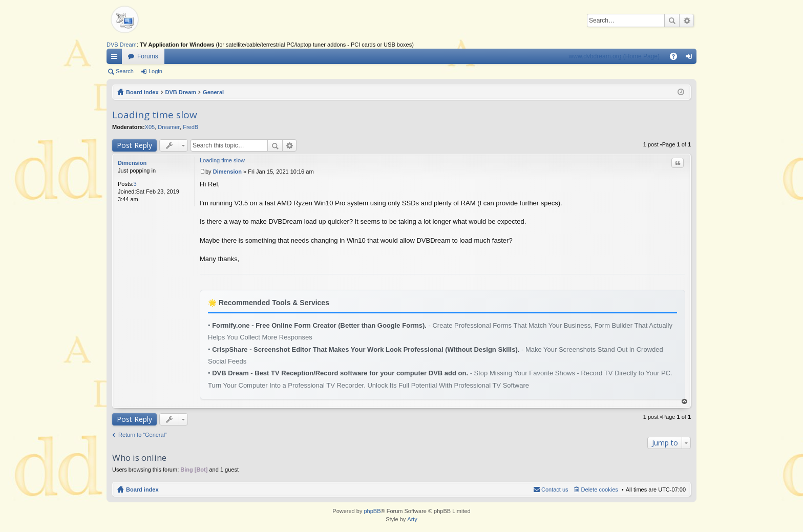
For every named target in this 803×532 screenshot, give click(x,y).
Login (155, 71)
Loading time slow (155, 115)
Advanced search (686, 20)
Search (672, 20)
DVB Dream (122, 45)
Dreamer (169, 127)
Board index (142, 92)
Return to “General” (143, 435)
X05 (150, 127)
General (213, 92)
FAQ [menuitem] (677, 58)
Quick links (116, 58)
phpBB (372, 511)
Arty (412, 519)
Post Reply (134, 145)
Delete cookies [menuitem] (600, 490)
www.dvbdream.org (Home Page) (614, 56)
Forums (148, 56)
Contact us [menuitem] (555, 490)
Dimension (132, 163)
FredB (191, 127)
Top (685, 402)
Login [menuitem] (691, 58)
